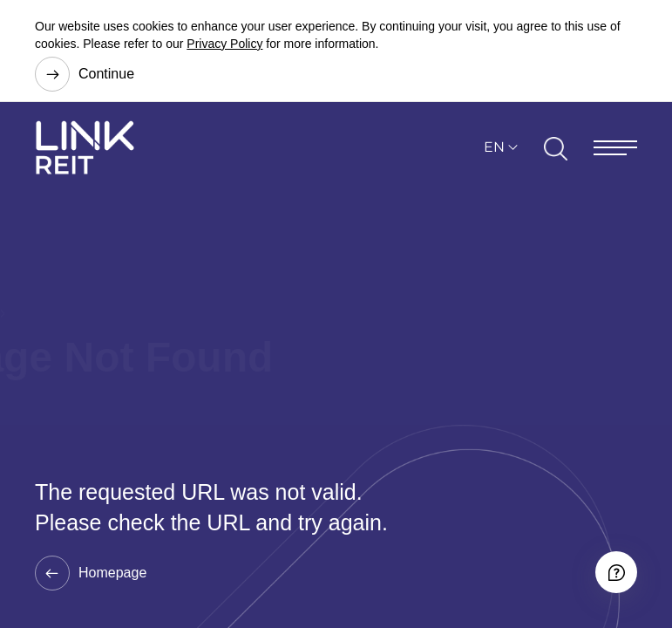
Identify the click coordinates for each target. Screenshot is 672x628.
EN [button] (494, 147)
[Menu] (615, 148)
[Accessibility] (616, 572)
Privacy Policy (224, 44)
